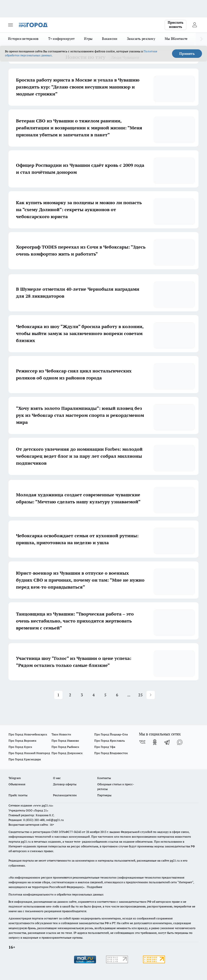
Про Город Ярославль (109, 741)
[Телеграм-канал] (167, 742)
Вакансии (110, 39)
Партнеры (104, 795)
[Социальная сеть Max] (180, 742)
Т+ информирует (61, 39)
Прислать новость (175, 25)
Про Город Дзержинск (67, 753)
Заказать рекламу (141, 39)
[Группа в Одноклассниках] (155, 742)
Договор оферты (65, 784)
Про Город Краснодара (25, 759)
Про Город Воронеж (22, 741)
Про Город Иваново (65, 741)
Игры (88, 39)
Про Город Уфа (105, 747)
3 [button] (82, 695)
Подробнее (94, 887)
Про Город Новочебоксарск (28, 734)
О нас (57, 778)
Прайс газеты (18, 795)
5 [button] (105, 695)
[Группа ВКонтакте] (142, 742)
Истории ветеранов (23, 39)
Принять (187, 54)
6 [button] (117, 695)
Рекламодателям (65, 795)
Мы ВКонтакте (176, 39)
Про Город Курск (20, 747)
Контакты (104, 778)
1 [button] (58, 695)
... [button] (129, 695)
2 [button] (70, 695)
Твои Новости (61, 734)
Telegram (15, 778)
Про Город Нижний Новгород (29, 753)
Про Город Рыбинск (65, 747)
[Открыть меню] (10, 25)
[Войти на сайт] (194, 25)
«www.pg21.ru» (43, 805)
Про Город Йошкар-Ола (111, 734)
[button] (151, 695)
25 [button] (140, 695)
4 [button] (94, 695)
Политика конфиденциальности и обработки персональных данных (56, 894)
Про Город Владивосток (111, 753)
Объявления (17, 784)
